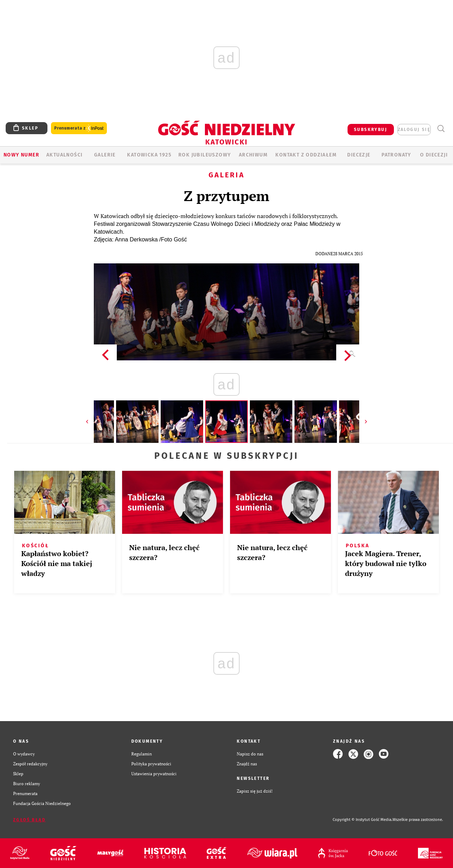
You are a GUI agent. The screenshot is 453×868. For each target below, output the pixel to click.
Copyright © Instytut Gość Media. (363, 820)
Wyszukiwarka (441, 129)
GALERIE (105, 155)
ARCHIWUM (253, 155)
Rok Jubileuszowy (205, 155)
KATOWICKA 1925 (149, 155)
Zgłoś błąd (29, 820)
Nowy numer (21, 155)
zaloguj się (414, 130)
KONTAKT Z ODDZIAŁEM (306, 155)
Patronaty (396, 155)
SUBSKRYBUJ (371, 130)
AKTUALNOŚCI (64, 155)
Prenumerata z (79, 128)
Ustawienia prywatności (154, 774)
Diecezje (359, 155)
